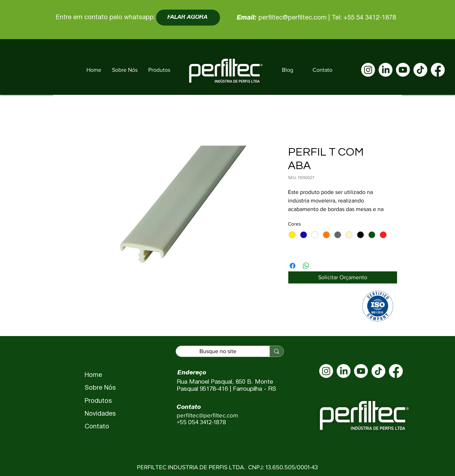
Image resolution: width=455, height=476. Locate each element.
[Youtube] (403, 70)
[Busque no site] (218, 351)
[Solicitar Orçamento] (343, 277)
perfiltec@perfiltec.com (293, 18)
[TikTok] (420, 70)
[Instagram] (368, 70)
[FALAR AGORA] (188, 18)
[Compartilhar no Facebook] (293, 266)
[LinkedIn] (386, 70)
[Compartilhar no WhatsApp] (306, 266)
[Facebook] (438, 70)
